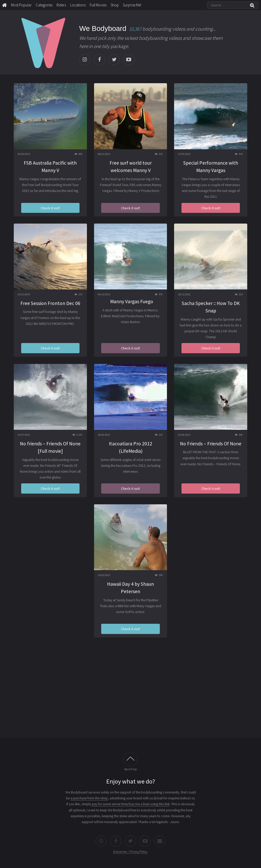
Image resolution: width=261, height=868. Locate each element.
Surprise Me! (132, 5)
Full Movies (98, 5)
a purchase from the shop (89, 798)
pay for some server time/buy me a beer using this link (131, 804)
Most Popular (21, 5)
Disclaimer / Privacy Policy (130, 852)
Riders (61, 5)
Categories (44, 5)
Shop (115, 5)
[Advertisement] (130, 691)
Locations (78, 5)
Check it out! (50, 208)
